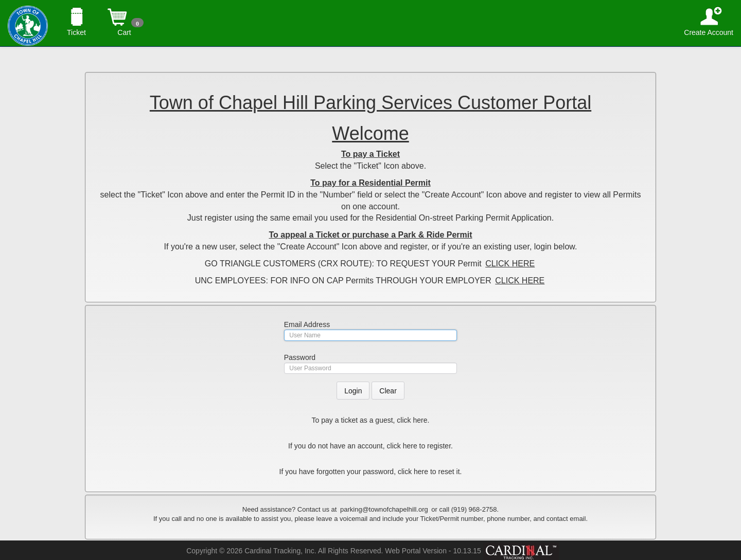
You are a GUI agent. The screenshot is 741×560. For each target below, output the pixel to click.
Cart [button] (124, 11)
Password (300, 357)
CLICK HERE (510, 264)
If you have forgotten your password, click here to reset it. (371, 472)
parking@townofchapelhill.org (384, 509)
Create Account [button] (709, 11)
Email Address (307, 324)
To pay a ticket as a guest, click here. (371, 420)
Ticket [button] (76, 11)
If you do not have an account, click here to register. (370, 446)
